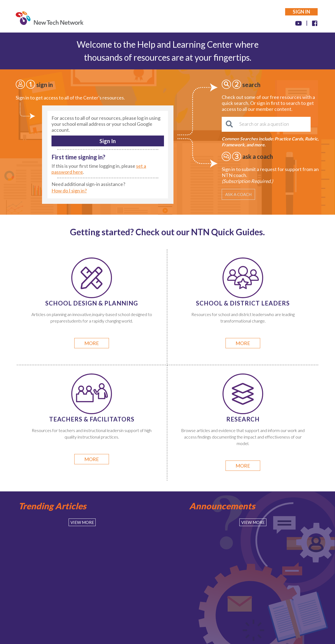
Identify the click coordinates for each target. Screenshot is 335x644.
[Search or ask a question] (266, 124)
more (92, 343)
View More (82, 522)
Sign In (108, 141)
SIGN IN (301, 12)
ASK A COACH (238, 194)
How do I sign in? (69, 191)
